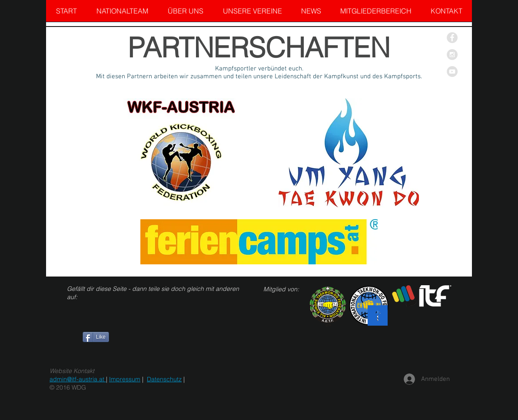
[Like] (96, 337)
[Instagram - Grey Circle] (452, 55)
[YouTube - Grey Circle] (452, 72)
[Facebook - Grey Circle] (452, 38)
